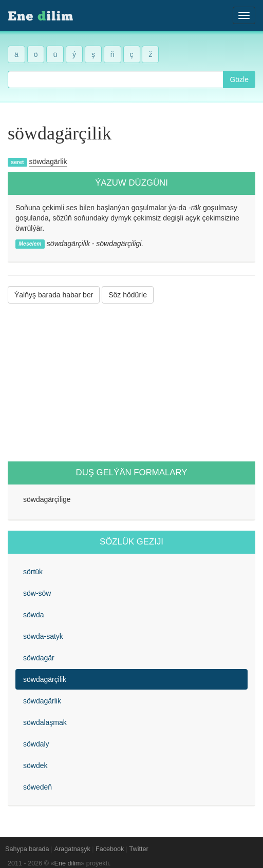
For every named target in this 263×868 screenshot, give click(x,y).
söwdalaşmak (45, 722)
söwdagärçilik (45, 679)
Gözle (239, 79)
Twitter (139, 849)
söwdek (35, 765)
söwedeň (37, 787)
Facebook (110, 849)
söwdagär (39, 658)
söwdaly (36, 744)
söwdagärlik (48, 162)
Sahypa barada (27, 849)
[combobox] (116, 79)
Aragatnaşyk (72, 849)
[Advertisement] (131, 382)
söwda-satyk (43, 636)
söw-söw (37, 593)
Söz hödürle (128, 295)
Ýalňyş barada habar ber (54, 295)
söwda (33, 615)
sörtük (33, 572)
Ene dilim (68, 863)
